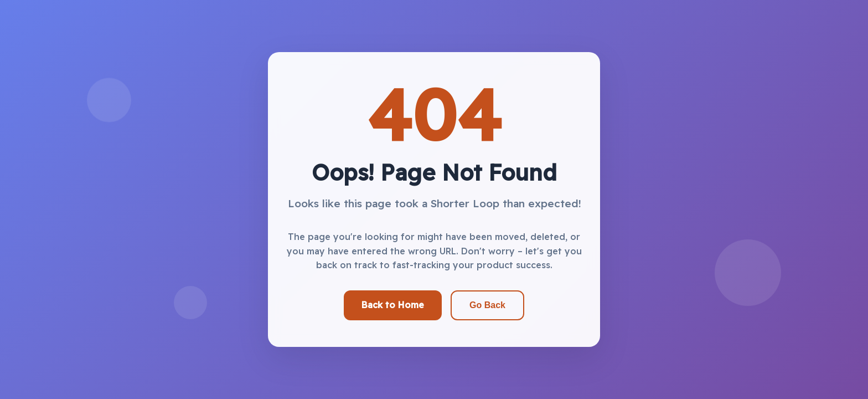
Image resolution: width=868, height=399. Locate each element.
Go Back (487, 305)
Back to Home (393, 305)
